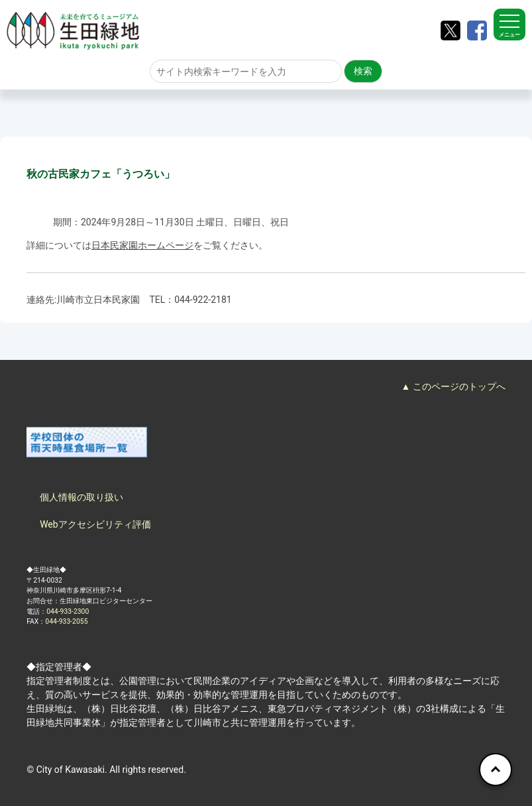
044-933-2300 (68, 611)
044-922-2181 (203, 300)
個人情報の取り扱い (81, 497)
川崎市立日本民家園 (98, 300)
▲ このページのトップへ (453, 386)
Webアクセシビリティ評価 (95, 524)
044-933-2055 (66, 621)
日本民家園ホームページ (142, 245)
